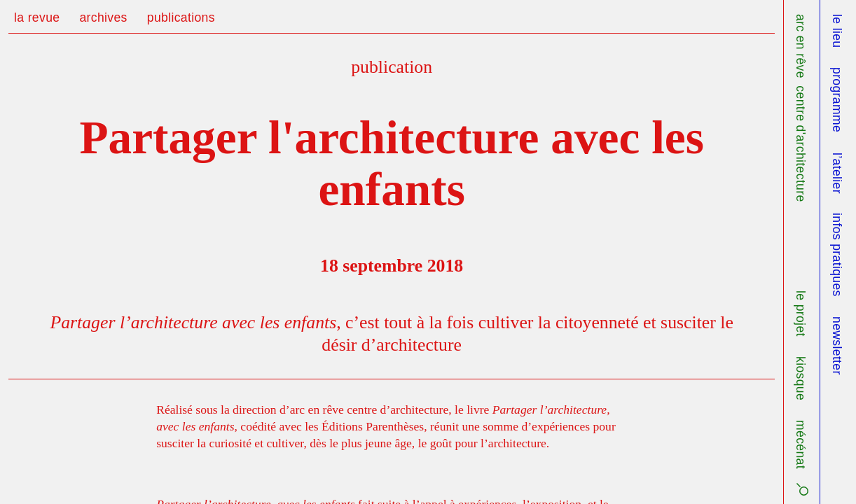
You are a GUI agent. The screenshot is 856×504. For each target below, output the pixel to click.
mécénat (801, 444)
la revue (37, 17)
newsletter (837, 346)
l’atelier (837, 173)
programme (837, 100)
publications (181, 17)
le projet (801, 314)
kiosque (801, 378)
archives (103, 17)
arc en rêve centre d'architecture (801, 108)
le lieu (837, 31)
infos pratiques (837, 255)
